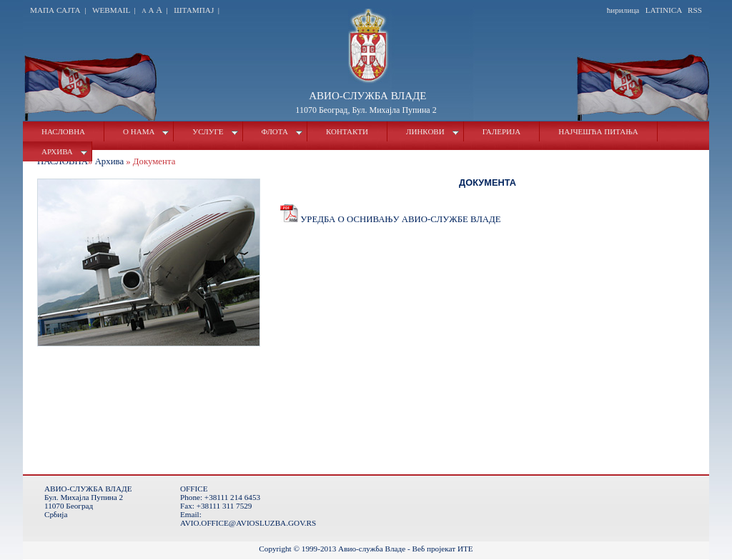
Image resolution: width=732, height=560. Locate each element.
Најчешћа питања (598, 131)
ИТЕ (465, 549)
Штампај (194, 10)
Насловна (63, 131)
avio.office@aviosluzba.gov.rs (248, 523)
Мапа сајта (56, 10)
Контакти (347, 131)
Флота (282, 131)
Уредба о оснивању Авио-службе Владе (391, 219)
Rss (695, 10)
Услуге (215, 131)
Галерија (502, 131)
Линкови (432, 131)
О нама (146, 131)
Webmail (111, 10)
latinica (664, 10)
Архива (64, 151)
